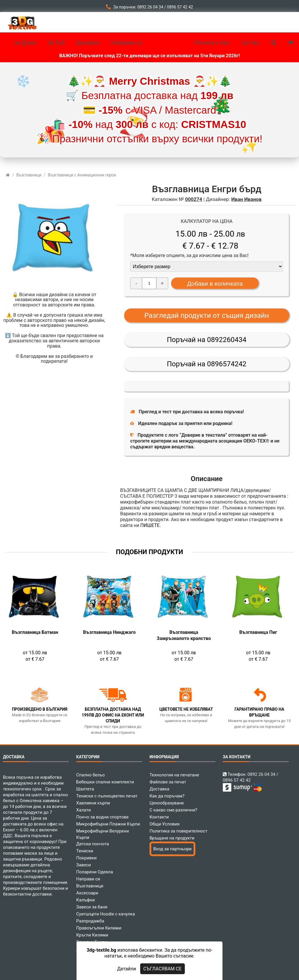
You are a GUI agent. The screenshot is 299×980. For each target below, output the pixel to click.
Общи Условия (165, 824)
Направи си (88, 879)
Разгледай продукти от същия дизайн (207, 315)
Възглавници (90, 886)
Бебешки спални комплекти (105, 782)
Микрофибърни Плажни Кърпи (108, 824)
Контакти (159, 817)
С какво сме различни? (173, 810)
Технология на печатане (174, 775)
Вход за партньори (172, 849)
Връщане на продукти (172, 838)
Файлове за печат (168, 782)
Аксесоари (87, 893)
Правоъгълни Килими (99, 928)
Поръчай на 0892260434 (206, 340)
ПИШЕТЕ (150, 525)
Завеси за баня (92, 907)
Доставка (159, 789)
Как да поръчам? (167, 796)
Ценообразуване (167, 803)
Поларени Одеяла (95, 872)
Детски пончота (93, 844)
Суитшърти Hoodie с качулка (106, 914)
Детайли (126, 969)
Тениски (85, 851)
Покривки (86, 858)
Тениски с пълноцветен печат (107, 796)
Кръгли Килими (92, 935)
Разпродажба (90, 921)
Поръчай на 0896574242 (206, 364)
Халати (84, 810)
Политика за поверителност (178, 831)
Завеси (84, 865)
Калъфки (85, 900)
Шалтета (85, 789)
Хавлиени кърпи (93, 803)
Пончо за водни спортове (102, 817)
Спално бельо (91, 775)
